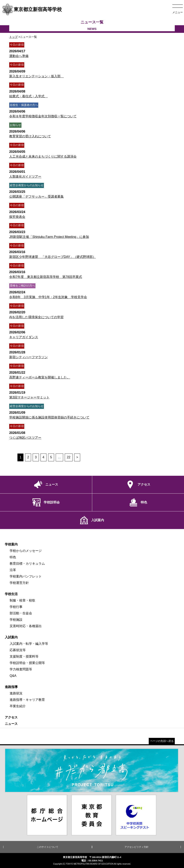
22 (69, 457)
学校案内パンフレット (26, 576)
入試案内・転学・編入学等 (29, 644)
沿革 (13, 570)
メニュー (178, 12)
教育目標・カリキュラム (27, 564)
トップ (13, 37)
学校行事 (16, 607)
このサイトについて (48, 847)
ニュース (11, 724)
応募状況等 (18, 650)
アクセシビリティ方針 (136, 847)
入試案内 (11, 637)
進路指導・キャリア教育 (27, 700)
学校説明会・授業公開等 (27, 663)
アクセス (11, 717)
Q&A (13, 676)
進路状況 (16, 693)
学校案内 (11, 544)
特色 (13, 557)
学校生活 (11, 594)
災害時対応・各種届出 (26, 626)
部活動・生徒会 (21, 613)
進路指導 (11, 687)
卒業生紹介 (18, 706)
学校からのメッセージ (26, 551)
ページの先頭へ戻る (162, 741)
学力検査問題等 (21, 669)
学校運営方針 (19, 583)
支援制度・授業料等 (24, 656)
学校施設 (16, 620)
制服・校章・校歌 (22, 600)
